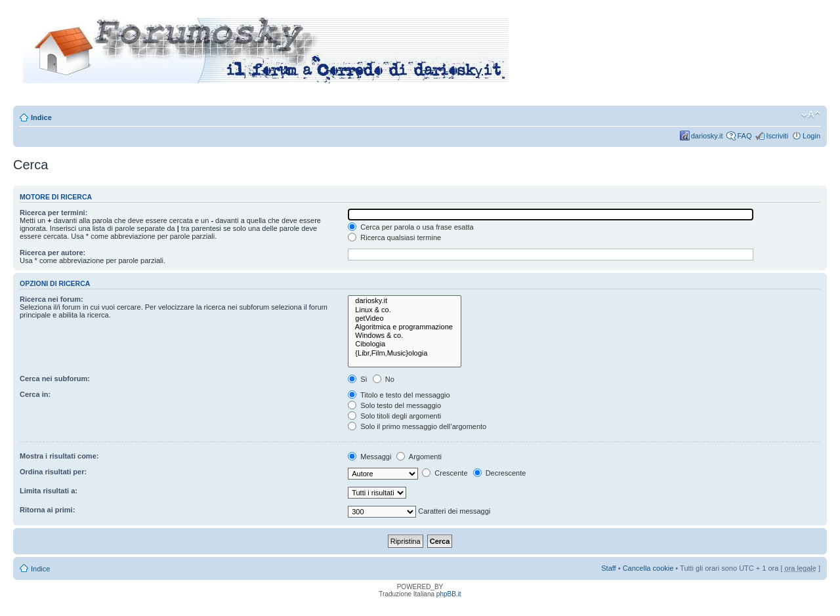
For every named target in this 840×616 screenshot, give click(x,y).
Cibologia (405, 344)
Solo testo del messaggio (394, 405)
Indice (41, 117)
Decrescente (500, 473)
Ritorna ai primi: (47, 510)
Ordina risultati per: (53, 472)
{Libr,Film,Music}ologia (405, 353)
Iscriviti (777, 136)
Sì (357, 379)
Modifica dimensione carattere (811, 115)
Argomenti (419, 457)
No (384, 379)
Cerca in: (35, 394)
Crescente (445, 473)
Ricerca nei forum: (52, 299)
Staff (608, 568)
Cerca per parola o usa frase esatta (410, 227)
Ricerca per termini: (53, 213)
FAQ (744, 136)
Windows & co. (405, 336)
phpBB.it (449, 594)
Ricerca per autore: (52, 253)
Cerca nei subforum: (55, 379)
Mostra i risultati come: (59, 456)
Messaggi (369, 457)
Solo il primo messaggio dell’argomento (417, 426)
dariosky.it (707, 136)
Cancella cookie (648, 568)
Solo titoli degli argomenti (394, 416)
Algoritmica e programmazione (405, 327)
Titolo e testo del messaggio (399, 395)
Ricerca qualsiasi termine (394, 237)
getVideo (405, 318)
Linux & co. (405, 310)
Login (811, 136)
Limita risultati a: (49, 491)
